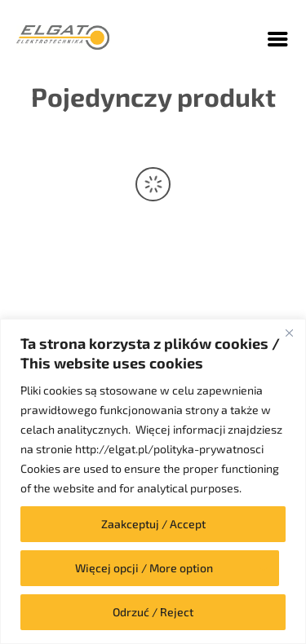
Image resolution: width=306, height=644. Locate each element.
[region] (153, 481)
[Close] (289, 333)
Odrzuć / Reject (153, 612)
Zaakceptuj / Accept (153, 524)
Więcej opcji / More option (144, 568)
